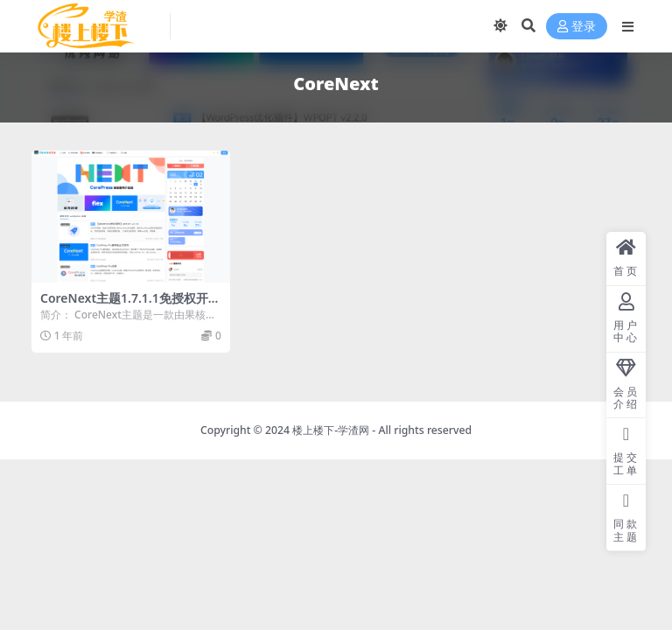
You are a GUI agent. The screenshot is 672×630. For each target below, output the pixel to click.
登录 (577, 27)
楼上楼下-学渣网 (331, 430)
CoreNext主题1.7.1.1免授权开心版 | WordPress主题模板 (130, 305)
